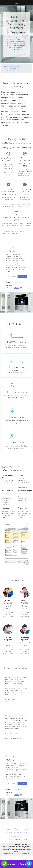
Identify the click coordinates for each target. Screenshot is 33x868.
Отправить (22, 276)
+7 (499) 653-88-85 (17, 32)
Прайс (17, 829)
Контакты (25, 829)
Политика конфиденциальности (16, 833)
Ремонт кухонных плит (12, 69)
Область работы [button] (16, 836)
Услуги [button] (8, 829)
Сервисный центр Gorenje (11, 66)
